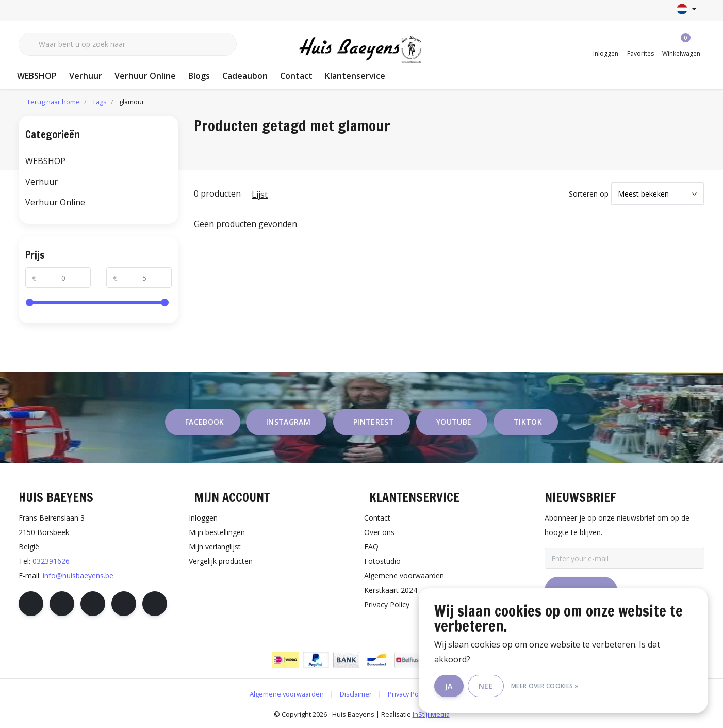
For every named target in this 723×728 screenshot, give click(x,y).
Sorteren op (589, 194)
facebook (205, 422)
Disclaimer (356, 694)
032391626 (51, 561)
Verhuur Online (145, 76)
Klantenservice (355, 76)
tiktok (528, 422)
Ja (449, 686)
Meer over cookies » (545, 686)
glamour (132, 102)
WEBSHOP (37, 76)
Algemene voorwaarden (287, 694)
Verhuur (86, 76)
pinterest (374, 422)
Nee (486, 686)
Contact (296, 76)
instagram (288, 422)
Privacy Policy (408, 694)
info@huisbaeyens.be (78, 576)
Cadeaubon (245, 76)
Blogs (199, 76)
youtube (454, 422)
